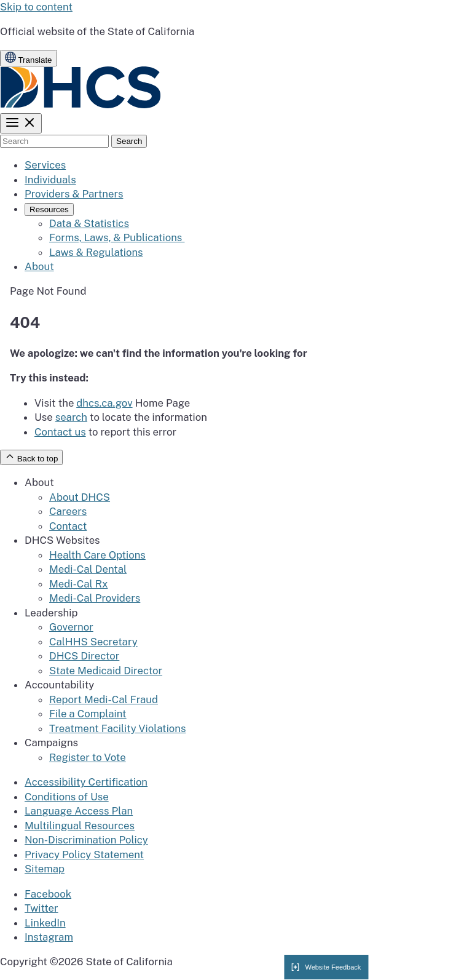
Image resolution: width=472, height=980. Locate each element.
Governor (71, 627)
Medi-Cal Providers (95, 598)
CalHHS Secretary (93, 642)
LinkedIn (45, 923)
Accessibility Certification (86, 782)
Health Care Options (97, 555)
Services (45, 165)
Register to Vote (88, 757)
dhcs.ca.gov (104, 403)
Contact (68, 526)
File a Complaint (88, 714)
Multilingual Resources (80, 826)
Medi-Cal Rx (78, 584)
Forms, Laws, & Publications (117, 237)
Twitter (41, 908)
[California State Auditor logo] (81, 105)
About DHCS (80, 497)
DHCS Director (84, 656)
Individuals (50, 180)
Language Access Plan (79, 811)
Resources (49, 209)
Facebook (48, 894)
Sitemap (45, 869)
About (39, 266)
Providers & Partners (74, 194)
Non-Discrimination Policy (86, 840)
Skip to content (36, 7)
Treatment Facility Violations (117, 728)
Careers (68, 511)
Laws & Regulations (96, 252)
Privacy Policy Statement (84, 855)
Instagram (49, 937)
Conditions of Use (67, 797)
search (71, 417)
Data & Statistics (89, 223)
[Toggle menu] (21, 123)
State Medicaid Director (106, 671)
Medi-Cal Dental (88, 569)
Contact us (60, 432)
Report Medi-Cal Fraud (104, 699)
